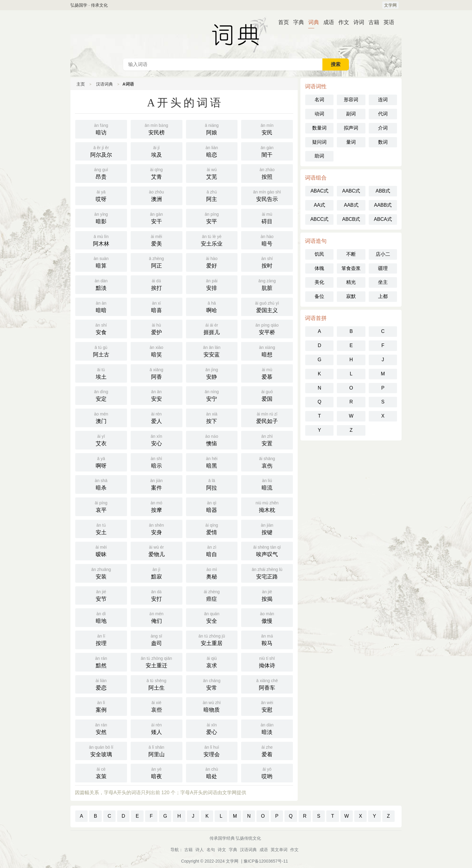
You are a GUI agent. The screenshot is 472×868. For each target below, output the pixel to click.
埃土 (101, 373)
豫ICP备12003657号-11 (266, 861)
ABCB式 (351, 219)
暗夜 (157, 772)
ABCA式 (383, 219)
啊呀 (101, 462)
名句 (211, 850)
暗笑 (157, 351)
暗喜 (157, 306)
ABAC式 (319, 191)
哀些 (157, 706)
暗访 (101, 129)
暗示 (157, 462)
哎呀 (101, 195)
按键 (267, 528)
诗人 (200, 850)
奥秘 (212, 573)
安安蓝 (212, 351)
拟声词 (351, 128)
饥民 (319, 254)
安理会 (212, 750)
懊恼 (212, 440)
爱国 (267, 395)
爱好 (212, 262)
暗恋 (212, 151)
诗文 (222, 850)
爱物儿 (157, 550)
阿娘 (212, 129)
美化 (319, 282)
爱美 (157, 240)
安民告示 (267, 195)
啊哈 (212, 306)
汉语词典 (236, 34)
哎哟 (267, 772)
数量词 (319, 128)
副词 (351, 114)
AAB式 (351, 205)
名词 (319, 100)
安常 (212, 684)
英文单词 (279, 850)
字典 (296, 22)
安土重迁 (157, 662)
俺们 (157, 617)
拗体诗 (267, 662)
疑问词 (319, 142)
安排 (212, 284)
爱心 (212, 728)
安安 (157, 395)
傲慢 (267, 617)
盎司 (157, 639)
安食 (101, 328)
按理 (101, 639)
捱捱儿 (212, 328)
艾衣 (101, 440)
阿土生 (157, 684)
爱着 (267, 750)
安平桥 (267, 328)
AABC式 (351, 191)
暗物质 (212, 706)
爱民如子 (267, 417)
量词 (351, 142)
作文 (341, 22)
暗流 (267, 484)
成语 (326, 22)
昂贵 (101, 173)
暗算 (101, 262)
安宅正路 (267, 573)
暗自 (212, 550)
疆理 (383, 268)
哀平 (101, 506)
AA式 (319, 205)
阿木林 (101, 240)
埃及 (157, 151)
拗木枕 (267, 506)
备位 (319, 296)
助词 (319, 156)
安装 (101, 573)
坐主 (383, 282)
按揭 (267, 595)
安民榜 (157, 129)
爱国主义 (267, 306)
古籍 (371, 22)
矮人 (157, 728)
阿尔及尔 (101, 151)
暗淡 (267, 728)
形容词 (351, 100)
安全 (212, 617)
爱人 (157, 417)
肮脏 (267, 284)
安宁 (212, 395)
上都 (383, 296)
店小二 (383, 254)
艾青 (157, 173)
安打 (157, 595)
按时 (267, 262)
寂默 (351, 296)
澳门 (101, 417)
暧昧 (101, 550)
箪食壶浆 (351, 268)
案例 (101, 706)
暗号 (267, 240)
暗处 (212, 772)
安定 (101, 395)
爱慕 (267, 373)
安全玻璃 (101, 750)
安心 (157, 440)
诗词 (356, 22)
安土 (101, 528)
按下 (212, 417)
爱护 (157, 328)
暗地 (101, 617)
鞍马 (267, 639)
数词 (383, 142)
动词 (319, 114)
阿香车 (267, 684)
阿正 (157, 262)
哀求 (212, 662)
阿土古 (101, 351)
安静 (212, 373)
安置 (267, 440)
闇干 (267, 151)
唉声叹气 (267, 550)
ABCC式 (319, 219)
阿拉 (212, 484)
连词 (383, 100)
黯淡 (101, 284)
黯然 (101, 662)
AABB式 (383, 205)
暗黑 (212, 462)
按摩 (157, 506)
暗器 (212, 506)
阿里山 (157, 750)
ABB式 (383, 191)
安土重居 (212, 639)
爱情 (212, 528)
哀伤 (267, 462)
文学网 (390, 5)
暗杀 (101, 484)
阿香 (157, 373)
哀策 (101, 772)
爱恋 (101, 684)
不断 (351, 254)
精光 (351, 282)
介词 (383, 128)
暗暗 (101, 306)
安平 (212, 218)
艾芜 (212, 173)
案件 (157, 484)
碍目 (267, 218)
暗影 (101, 218)
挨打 (157, 284)
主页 (81, 84)
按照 (267, 173)
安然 (101, 728)
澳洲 (157, 195)
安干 (157, 218)
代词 (383, 114)
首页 (281, 22)
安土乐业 (212, 240)
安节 (101, 595)
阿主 (212, 195)
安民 (267, 129)
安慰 (267, 706)
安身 (157, 528)
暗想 (267, 351)
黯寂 (157, 573)
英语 (387, 22)
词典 (311, 22)
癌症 (212, 595)
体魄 (319, 268)
